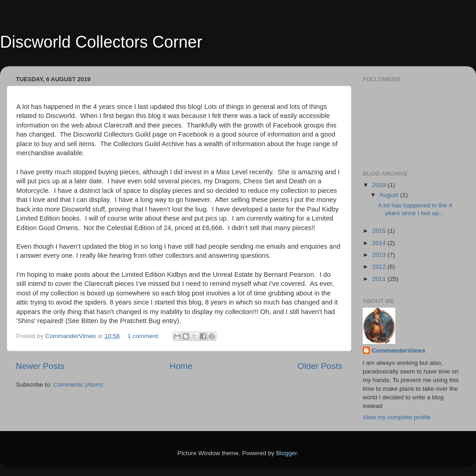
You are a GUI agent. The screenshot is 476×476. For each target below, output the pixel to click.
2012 (380, 267)
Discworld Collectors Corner (101, 42)
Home (181, 366)
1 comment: (144, 336)
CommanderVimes (398, 351)
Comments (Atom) (78, 385)
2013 (380, 255)
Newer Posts (40, 366)
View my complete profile (397, 417)
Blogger (287, 453)
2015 (380, 231)
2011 (380, 279)
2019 (380, 185)
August (390, 195)
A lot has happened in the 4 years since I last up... (415, 209)
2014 (380, 243)
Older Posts (320, 366)
